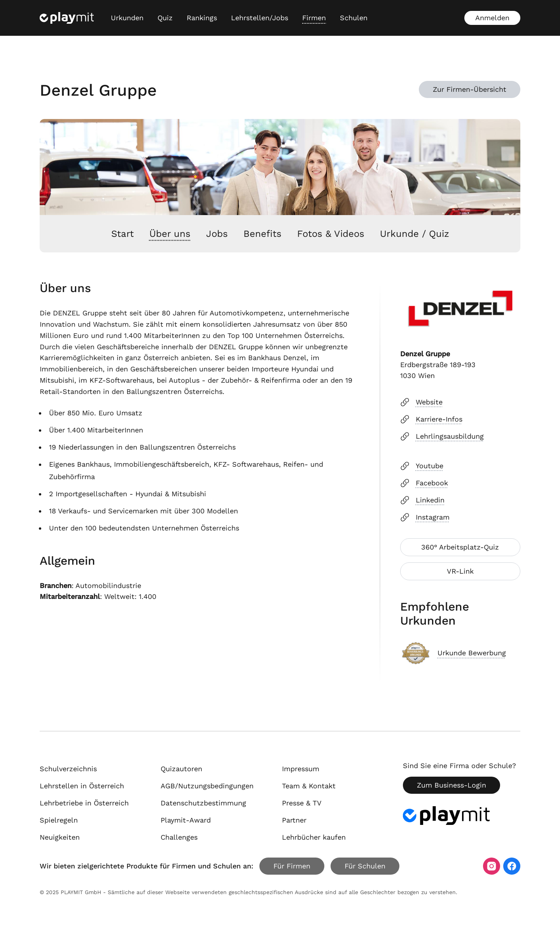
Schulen (354, 18)
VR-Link (460, 571)
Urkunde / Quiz (415, 234)
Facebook (424, 483)
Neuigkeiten (60, 837)
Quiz (165, 18)
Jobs (217, 234)
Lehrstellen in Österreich (82, 786)
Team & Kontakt (309, 786)
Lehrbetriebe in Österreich (84, 803)
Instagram (425, 517)
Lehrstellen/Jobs (260, 18)
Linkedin (422, 500)
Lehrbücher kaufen (314, 837)
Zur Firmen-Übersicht (470, 89)
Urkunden (127, 18)
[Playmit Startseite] (67, 18)
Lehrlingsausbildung (442, 436)
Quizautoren (181, 769)
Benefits (262, 234)
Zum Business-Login (451, 785)
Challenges (179, 837)
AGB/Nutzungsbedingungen (207, 786)
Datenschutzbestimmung (203, 803)
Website (421, 402)
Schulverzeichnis (68, 769)
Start (122, 234)
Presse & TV (302, 803)
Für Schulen (365, 866)
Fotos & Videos (331, 234)
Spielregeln (59, 820)
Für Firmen (292, 866)
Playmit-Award (186, 820)
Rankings (202, 18)
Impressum (301, 769)
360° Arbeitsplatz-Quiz (460, 547)
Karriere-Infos (431, 419)
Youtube (422, 466)
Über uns (170, 234)
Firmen (314, 18)
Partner (294, 820)
